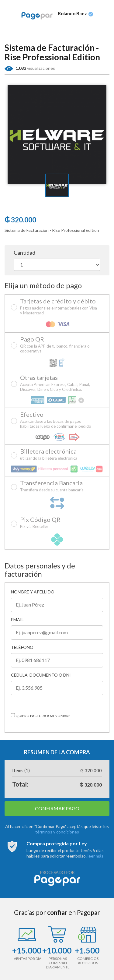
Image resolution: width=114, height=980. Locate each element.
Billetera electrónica (49, 455)
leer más (95, 856)
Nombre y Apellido (33, 592)
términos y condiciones (57, 832)
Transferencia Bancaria (52, 486)
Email (17, 619)
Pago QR (59, 345)
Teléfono (22, 647)
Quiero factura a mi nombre (41, 716)
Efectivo (59, 420)
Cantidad (24, 253)
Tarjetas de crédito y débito (59, 307)
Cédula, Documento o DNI (41, 675)
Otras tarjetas (59, 383)
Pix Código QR (40, 523)
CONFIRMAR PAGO (57, 808)
